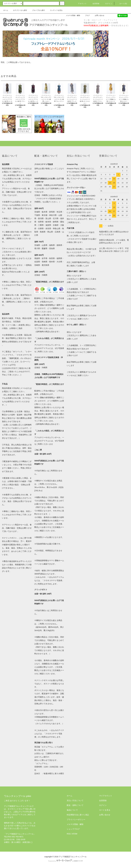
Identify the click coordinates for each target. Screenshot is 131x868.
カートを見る (105, 810)
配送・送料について (75, 805)
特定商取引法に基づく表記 (78, 815)
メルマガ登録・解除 (71, 15)
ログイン (107, 4)
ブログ (86, 15)
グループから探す (37, 10)
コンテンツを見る (55, 10)
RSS (69, 834)
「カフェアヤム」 (42, 763)
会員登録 (94, 4)
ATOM (75, 834)
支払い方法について (75, 800)
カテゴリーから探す (19, 10)
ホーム (6, 10)
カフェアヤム (47, 747)
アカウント (81, 4)
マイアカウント (106, 796)
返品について (72, 810)
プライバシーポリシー (76, 819)
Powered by (65, 861)
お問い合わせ (98, 15)
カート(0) (122, 4)
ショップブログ (73, 829)
